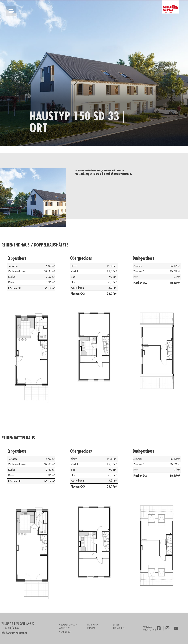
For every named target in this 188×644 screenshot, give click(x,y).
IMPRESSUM (148, 627)
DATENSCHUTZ (149, 630)
